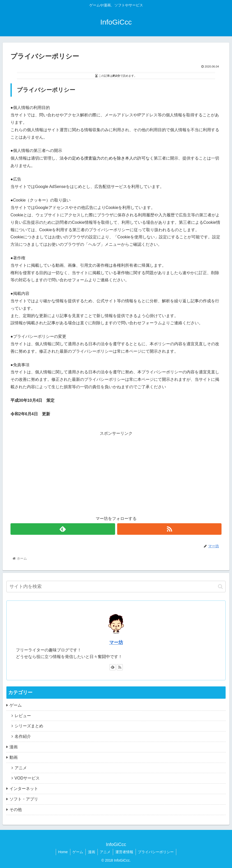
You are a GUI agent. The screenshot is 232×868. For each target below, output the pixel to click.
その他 (16, 810)
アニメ (21, 768)
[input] (116, 587)
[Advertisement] (116, 473)
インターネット (24, 789)
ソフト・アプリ (24, 799)
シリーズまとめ (29, 726)
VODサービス (27, 778)
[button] (220, 587)
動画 (14, 757)
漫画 (14, 747)
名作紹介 (23, 736)
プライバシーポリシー (158, 852)
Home (61, 852)
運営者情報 (125, 852)
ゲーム (16, 705)
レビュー (23, 716)
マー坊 (116, 642)
